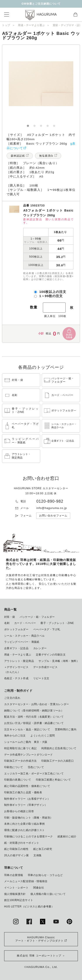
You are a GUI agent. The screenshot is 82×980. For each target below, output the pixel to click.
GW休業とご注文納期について (41, 4)
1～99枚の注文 (51, 296)
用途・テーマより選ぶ (31, 25)
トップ (6, 25)
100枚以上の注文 (53, 292)
